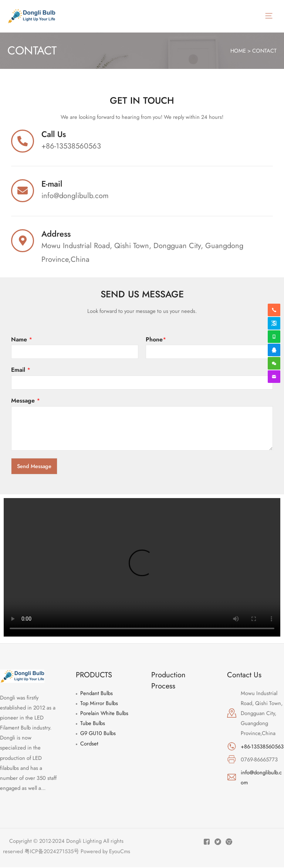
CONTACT (264, 52)
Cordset (89, 744)
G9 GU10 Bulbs (98, 734)
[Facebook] (207, 843)
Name (22, 340)
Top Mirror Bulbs (99, 704)
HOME (238, 52)
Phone (156, 340)
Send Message (34, 467)
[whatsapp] (274, 337)
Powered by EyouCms (105, 852)
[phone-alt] (274, 310)
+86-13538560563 (262, 747)
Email (21, 371)
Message (26, 402)
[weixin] (274, 363)
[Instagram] (229, 843)
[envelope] (274, 377)
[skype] (274, 323)
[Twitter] (218, 843)
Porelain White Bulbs (104, 714)
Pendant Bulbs (97, 694)
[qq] (274, 350)
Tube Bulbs (93, 724)
